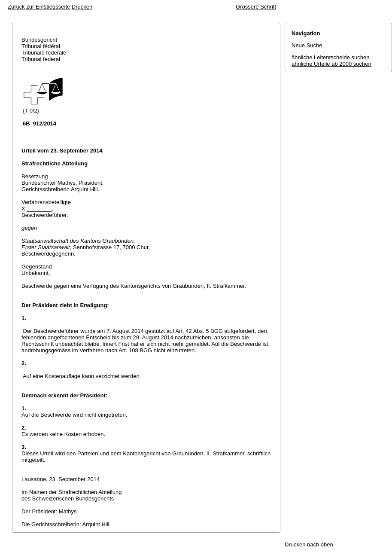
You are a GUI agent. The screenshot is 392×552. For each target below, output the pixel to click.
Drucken (82, 7)
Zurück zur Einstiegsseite (39, 7)
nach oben (320, 544)
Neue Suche (307, 45)
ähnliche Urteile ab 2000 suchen (331, 64)
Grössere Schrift (256, 7)
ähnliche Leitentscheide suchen (330, 57)
